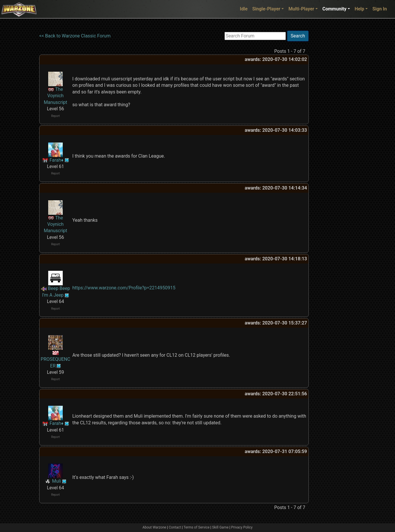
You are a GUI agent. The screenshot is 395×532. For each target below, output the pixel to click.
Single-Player (266, 9)
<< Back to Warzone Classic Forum (75, 36)
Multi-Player (301, 9)
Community (334, 9)
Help (359, 9)
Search (298, 36)
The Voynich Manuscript (56, 96)
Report (55, 116)
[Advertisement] (333, 118)
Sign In (380, 9)
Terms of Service (197, 527)
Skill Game (220, 527)
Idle (244, 9)
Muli (56, 481)
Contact (175, 527)
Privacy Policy (242, 527)
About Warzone (154, 527)
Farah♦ (56, 160)
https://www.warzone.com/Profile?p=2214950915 (124, 288)
